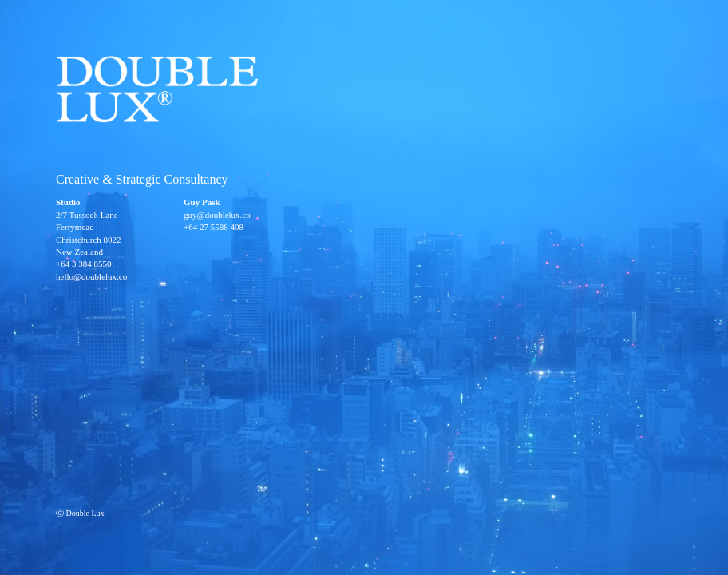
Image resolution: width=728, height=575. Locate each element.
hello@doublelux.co (91, 276)
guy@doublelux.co (217, 215)
